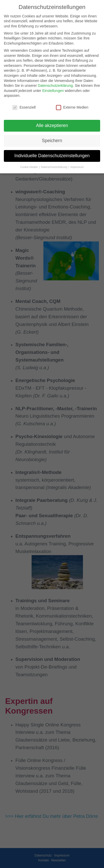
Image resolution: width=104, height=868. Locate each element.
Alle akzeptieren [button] (52, 125)
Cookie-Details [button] (29, 167)
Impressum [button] (77, 167)
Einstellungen (53, 91)
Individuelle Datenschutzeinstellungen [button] (52, 156)
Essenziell (24, 107)
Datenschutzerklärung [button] (55, 167)
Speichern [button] (52, 141)
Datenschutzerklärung (55, 86)
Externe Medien (72, 107)
